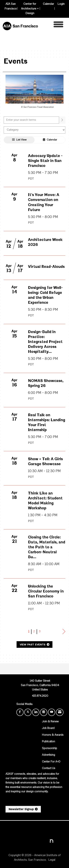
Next (64, 632)
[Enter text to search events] (31, 120)
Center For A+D (51, 762)
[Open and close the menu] (52, 25)
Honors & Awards (53, 735)
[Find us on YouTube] (52, 712)
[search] (62, 120)
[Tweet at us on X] (28, 712)
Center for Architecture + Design (30, 9)
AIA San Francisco (11, 6)
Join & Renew (50, 722)
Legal (52, 860)
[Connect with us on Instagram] (44, 712)
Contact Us (49, 768)
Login (61, 4)
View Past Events (33, 644)
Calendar (48, 4)
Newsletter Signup (21, 809)
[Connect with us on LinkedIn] (36, 712)
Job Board (48, 728)
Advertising (48, 755)
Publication (48, 742)
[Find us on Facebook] (20, 712)
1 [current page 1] (29, 631)
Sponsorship (49, 748)
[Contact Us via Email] (60, 712)
